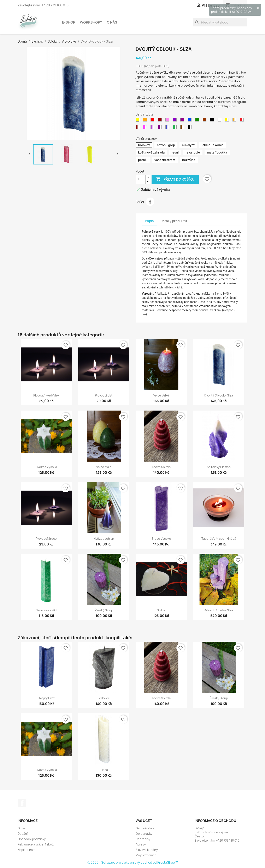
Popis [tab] (149, 221)
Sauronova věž (46, 610)
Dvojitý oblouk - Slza (219, 395)
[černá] (213, 121)
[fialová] (176, 121)
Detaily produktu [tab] (174, 221)
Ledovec (104, 698)
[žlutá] (138, 121)
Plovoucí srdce (46, 539)
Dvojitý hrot (46, 698)
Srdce (161, 610)
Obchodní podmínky (32, 839)
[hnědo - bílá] (183, 128)
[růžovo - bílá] (146, 128)
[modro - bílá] (168, 128)
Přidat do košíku (175, 179)
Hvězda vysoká (46, 467)
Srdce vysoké (161, 539)
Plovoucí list (104, 395)
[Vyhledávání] (220, 22)
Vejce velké (161, 395)
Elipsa (104, 770)
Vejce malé (104, 467)
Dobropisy (143, 839)
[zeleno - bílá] (176, 128)
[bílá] (220, 121)
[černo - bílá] (190, 128)
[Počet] (141, 179)
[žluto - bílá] (228, 121)
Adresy (141, 844)
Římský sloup (104, 610)
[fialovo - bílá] (153, 128)
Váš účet (144, 821)
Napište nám (26, 850)
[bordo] (161, 121)
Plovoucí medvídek (46, 395)
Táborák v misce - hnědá (219, 539)
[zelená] (198, 121)
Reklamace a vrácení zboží (36, 844)
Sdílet (150, 202)
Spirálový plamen (219, 467)
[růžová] (168, 121)
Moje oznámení (146, 855)
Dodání (23, 834)
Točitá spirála (161, 467)
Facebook (22, 803)
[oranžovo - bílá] (235, 121)
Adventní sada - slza (219, 610)
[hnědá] (205, 121)
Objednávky (144, 834)
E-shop (69, 22)
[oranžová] (146, 121)
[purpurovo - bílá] (161, 128)
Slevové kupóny (147, 850)
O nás (112, 22)
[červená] (153, 121)
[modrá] (190, 121)
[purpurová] (183, 121)
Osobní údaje (145, 828)
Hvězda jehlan (104, 539)
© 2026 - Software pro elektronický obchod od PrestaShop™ (133, 863)
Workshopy (91, 22)
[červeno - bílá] (243, 121)
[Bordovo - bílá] (138, 128)
